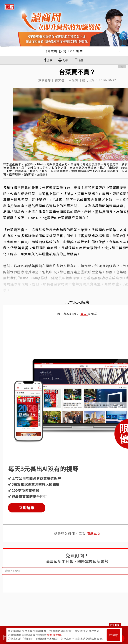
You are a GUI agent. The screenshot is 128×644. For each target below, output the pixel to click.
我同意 (113, 635)
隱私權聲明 (54, 635)
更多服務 (115, 625)
